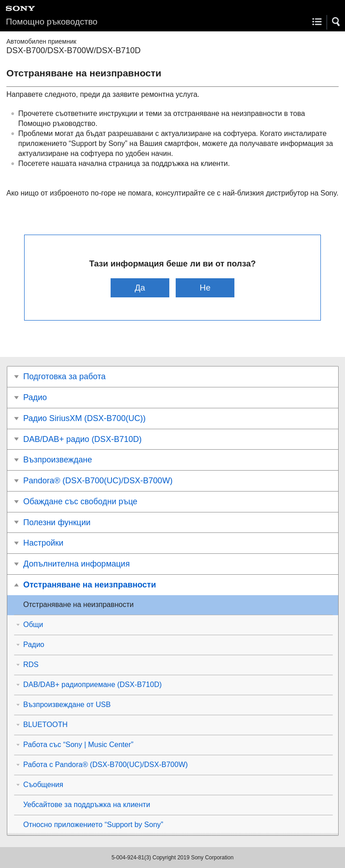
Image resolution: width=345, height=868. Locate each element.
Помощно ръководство (52, 22)
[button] (336, 22)
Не (205, 288)
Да (140, 288)
